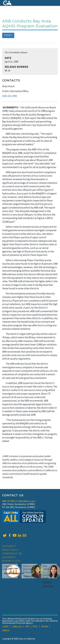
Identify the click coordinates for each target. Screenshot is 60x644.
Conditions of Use (12, 554)
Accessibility (9, 546)
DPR (27, 626)
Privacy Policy (10, 550)
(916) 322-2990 (10, 96)
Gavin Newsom (14, 573)
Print (8, 35)
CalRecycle (17, 626)
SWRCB (6, 630)
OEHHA (44, 626)
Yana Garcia (31, 576)
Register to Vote (11, 561)
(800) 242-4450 (8, 501)
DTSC (35, 626)
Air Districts (9, 557)
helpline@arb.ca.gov (26, 501)
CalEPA (5, 626)
